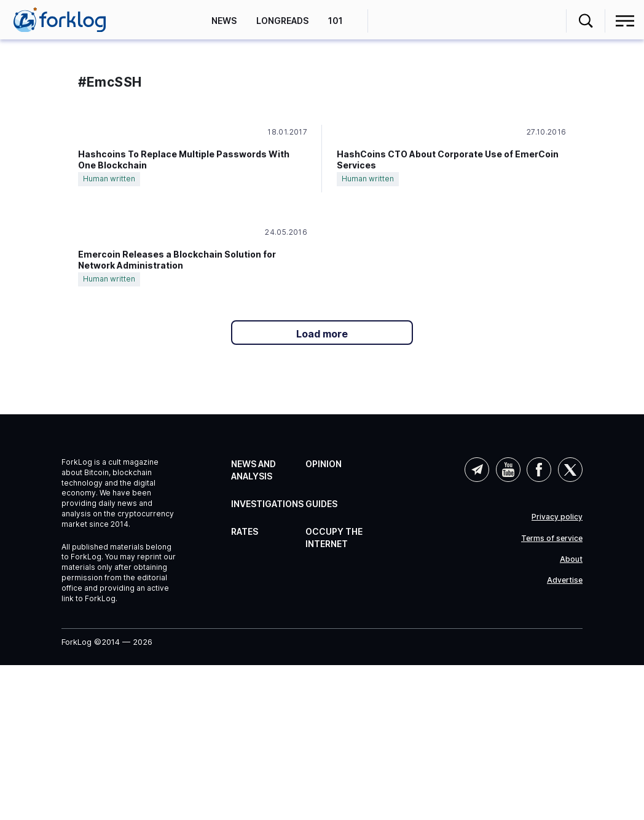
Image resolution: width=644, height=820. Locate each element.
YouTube (508, 470)
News (224, 21)
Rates (245, 531)
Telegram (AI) (477, 470)
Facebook (539, 470)
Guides (321, 504)
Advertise (565, 580)
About (571, 559)
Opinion (324, 464)
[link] (60, 20)
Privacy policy (557, 517)
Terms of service (552, 538)
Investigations (267, 504)
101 (336, 21)
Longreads (282, 21)
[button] (586, 21)
